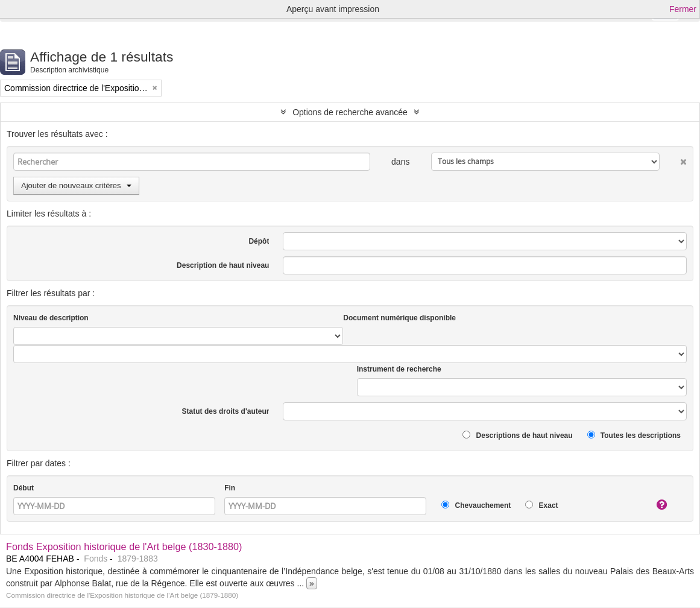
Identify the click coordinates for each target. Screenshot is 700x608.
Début (24, 488)
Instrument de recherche (399, 369)
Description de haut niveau (223, 265)
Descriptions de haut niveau (517, 435)
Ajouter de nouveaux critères (76, 185)
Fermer (683, 9)
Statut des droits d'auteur (226, 411)
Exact (541, 505)
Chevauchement (476, 505)
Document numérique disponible (399, 318)
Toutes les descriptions (634, 435)
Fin (230, 488)
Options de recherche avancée (350, 112)
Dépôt (259, 241)
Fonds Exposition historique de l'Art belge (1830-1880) (124, 546)
